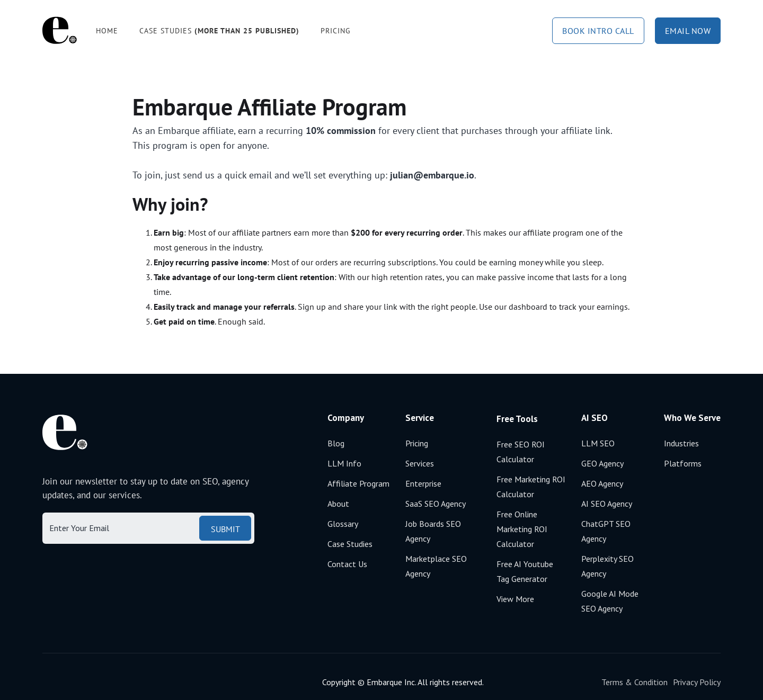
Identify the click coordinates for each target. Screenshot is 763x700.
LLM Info (344, 463)
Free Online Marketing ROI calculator (522, 529)
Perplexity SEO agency (607, 566)
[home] (60, 30)
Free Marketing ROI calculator (531, 487)
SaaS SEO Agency (436, 504)
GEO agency (602, 463)
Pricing (336, 31)
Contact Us (347, 564)
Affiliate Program (358, 483)
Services (420, 463)
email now (688, 31)
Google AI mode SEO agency (610, 601)
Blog (336, 443)
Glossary (343, 524)
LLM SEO (598, 443)
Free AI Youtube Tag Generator (525, 571)
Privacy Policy (697, 682)
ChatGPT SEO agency (606, 531)
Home (107, 31)
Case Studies (350, 544)
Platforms (683, 463)
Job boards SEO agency (433, 531)
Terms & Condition (635, 682)
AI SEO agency (607, 504)
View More (515, 599)
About (338, 504)
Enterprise (423, 483)
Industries (681, 443)
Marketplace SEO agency (436, 566)
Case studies (219, 31)
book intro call (598, 31)
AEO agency (602, 483)
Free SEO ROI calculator (521, 452)
